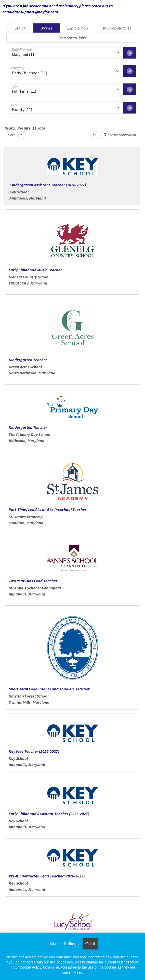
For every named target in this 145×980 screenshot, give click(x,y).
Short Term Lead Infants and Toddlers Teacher (49, 689)
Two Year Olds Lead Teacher (33, 581)
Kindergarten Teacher (28, 360)
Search (20, 28)
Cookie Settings (64, 944)
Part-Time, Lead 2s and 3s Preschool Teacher (48, 509)
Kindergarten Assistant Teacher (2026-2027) (48, 185)
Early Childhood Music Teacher (35, 270)
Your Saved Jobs (72, 38)
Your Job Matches (117, 28)
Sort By (14, 135)
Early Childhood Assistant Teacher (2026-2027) (49, 814)
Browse (47, 28)
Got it (90, 944)
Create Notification (120, 135)
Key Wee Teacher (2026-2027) (34, 751)
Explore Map (78, 28)
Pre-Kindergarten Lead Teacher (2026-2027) (47, 876)
